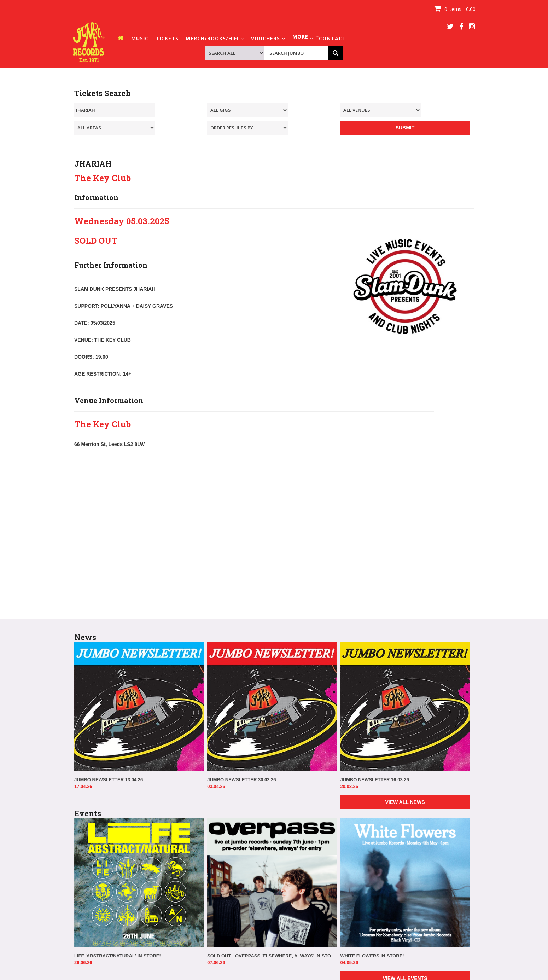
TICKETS (167, 38)
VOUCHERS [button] (268, 38)
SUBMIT (405, 128)
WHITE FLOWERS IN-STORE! (372, 956)
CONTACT (333, 38)
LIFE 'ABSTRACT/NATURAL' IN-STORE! (118, 956)
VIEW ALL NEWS (405, 802)
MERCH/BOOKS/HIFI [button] (215, 38)
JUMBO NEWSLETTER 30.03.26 (241, 780)
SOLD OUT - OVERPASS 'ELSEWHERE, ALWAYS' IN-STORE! (272, 956)
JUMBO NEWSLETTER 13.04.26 (109, 780)
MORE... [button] (306, 37)
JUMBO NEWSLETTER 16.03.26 (374, 780)
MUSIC (140, 38)
